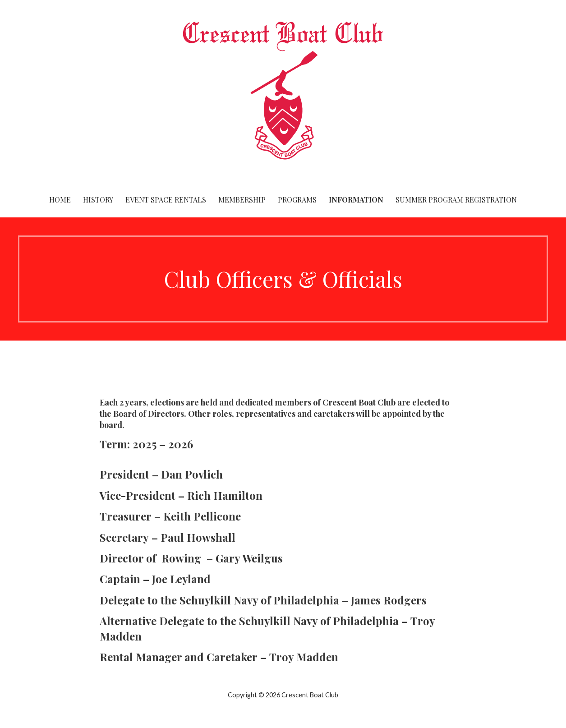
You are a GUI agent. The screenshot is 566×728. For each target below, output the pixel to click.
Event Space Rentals (166, 200)
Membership (242, 200)
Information (356, 200)
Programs (297, 200)
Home (60, 200)
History (98, 200)
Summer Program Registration (456, 200)
